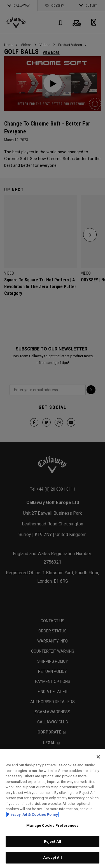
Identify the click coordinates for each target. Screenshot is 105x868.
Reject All (53, 841)
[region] (53, 808)
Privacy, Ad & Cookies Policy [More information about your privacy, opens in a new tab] (32, 815)
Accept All (52, 857)
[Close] (98, 757)
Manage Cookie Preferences (52, 825)
